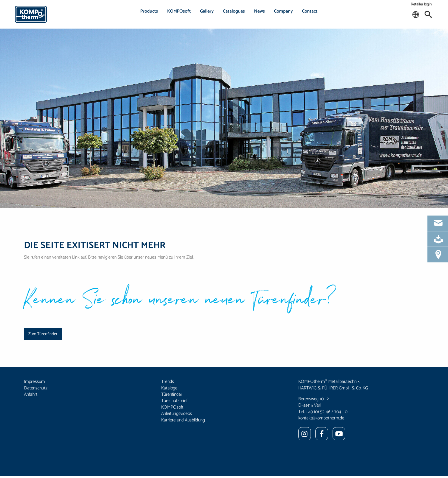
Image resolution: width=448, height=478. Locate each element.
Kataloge (169, 388)
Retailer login (421, 4)
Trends (168, 382)
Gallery (207, 11)
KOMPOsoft (179, 11)
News (259, 11)
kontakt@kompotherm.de (321, 418)
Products (149, 11)
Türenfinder (172, 394)
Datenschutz (36, 388)
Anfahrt (31, 394)
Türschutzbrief (174, 401)
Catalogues (234, 11)
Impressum (34, 382)
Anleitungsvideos (177, 414)
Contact (310, 11)
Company (283, 11)
